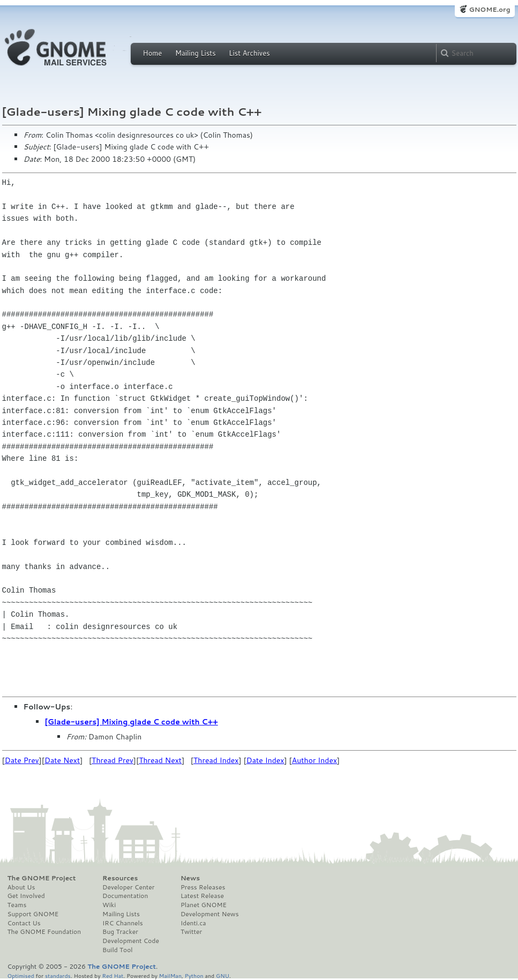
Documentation (125, 896)
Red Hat (112, 975)
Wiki (109, 905)
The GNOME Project (42, 878)
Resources (120, 878)
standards (58, 975)
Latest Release (202, 896)
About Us (21, 887)
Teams (17, 905)
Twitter (191, 932)
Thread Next (160, 760)
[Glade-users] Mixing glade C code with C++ (132, 722)
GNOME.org (489, 9)
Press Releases (203, 887)
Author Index (314, 760)
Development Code (131, 941)
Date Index (265, 760)
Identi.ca (193, 923)
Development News (210, 914)
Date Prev (22, 760)
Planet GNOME (204, 905)
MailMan (170, 975)
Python (194, 975)
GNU (223, 975)
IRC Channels (123, 923)
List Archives (249, 53)
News (190, 878)
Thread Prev (112, 760)
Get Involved (26, 896)
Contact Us (24, 923)
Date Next (62, 760)
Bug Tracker (120, 932)
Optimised (21, 975)
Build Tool (117, 950)
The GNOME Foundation (44, 932)
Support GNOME (33, 914)
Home (153, 53)
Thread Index (216, 760)
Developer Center (128, 887)
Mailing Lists (196, 53)
